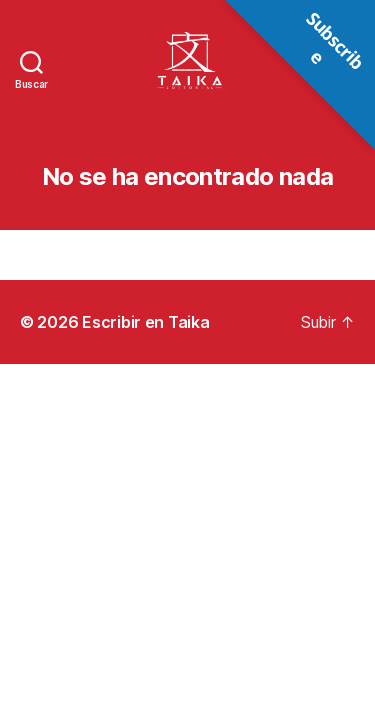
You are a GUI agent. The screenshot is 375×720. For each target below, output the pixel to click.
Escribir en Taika (145, 322)
